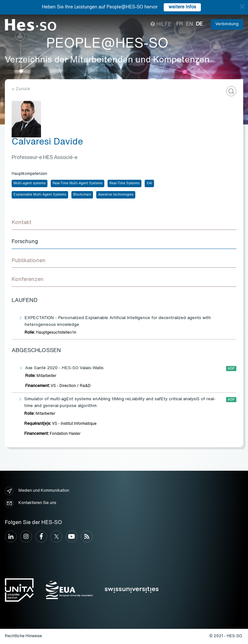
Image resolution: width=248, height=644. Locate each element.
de (199, 24)
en (189, 24)
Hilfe (161, 25)
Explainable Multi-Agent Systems (40, 195)
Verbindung (227, 24)
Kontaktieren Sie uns (31, 503)
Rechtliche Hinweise (23, 636)
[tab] (124, 223)
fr (180, 24)
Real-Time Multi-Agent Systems (77, 183)
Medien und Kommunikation (37, 491)
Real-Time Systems (124, 183)
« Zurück (21, 89)
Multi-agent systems (30, 183)
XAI (149, 183)
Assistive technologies (116, 195)
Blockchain (82, 195)
